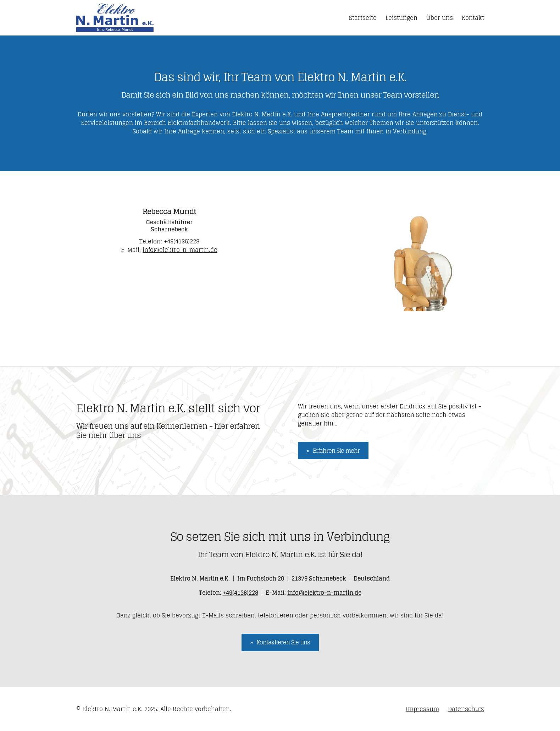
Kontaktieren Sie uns (283, 642)
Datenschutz (466, 709)
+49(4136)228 (182, 241)
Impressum (422, 709)
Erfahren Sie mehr (336, 451)
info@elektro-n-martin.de (180, 250)
